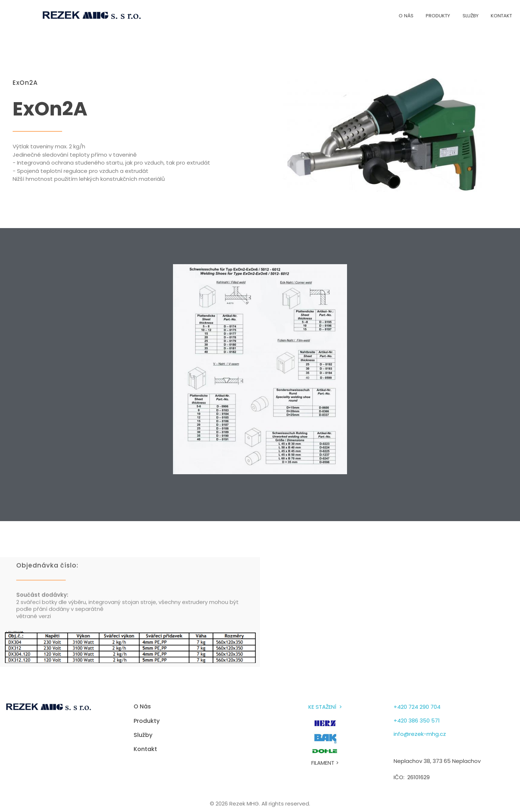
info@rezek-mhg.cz (420, 734)
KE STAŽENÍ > (325, 707)
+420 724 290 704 (417, 707)
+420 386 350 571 (417, 721)
